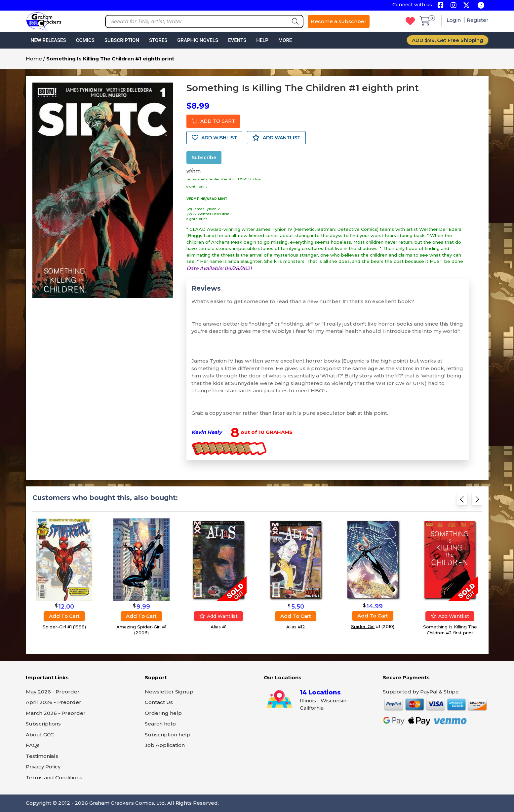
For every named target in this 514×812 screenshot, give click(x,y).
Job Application (165, 745)
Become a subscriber (339, 21)
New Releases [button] (48, 40)
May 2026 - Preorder (53, 692)
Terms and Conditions (54, 777)
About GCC (40, 735)
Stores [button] (158, 40)
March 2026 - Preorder (56, 713)
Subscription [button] (122, 40)
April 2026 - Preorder (54, 702)
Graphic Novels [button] (198, 40)
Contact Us (159, 702)
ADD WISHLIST (214, 138)
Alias (216, 627)
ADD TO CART (213, 121)
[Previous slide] (462, 501)
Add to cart (64, 616)
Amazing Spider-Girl (138, 627)
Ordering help (163, 713)
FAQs (33, 745)
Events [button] (237, 40)
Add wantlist (218, 616)
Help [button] (262, 40)
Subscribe (204, 158)
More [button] (285, 40)
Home (34, 59)
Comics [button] (85, 40)
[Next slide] (477, 501)
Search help (160, 724)
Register (478, 20)
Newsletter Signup (169, 692)
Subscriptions (43, 724)
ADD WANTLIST (276, 138)
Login (454, 20)
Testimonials (42, 756)
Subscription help (168, 735)
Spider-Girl (54, 627)
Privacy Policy (43, 767)
